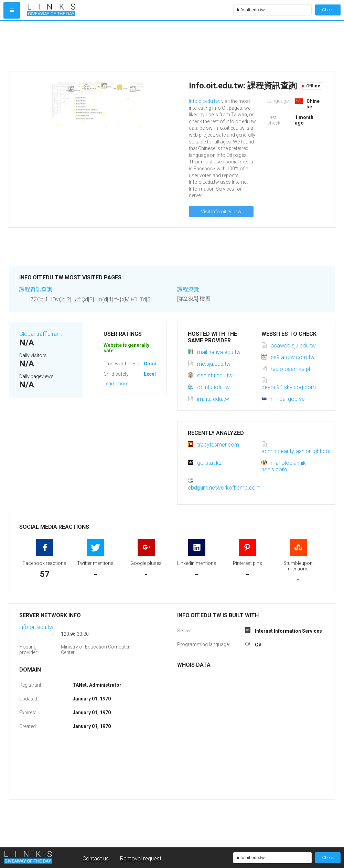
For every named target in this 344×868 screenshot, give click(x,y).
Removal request (141, 859)
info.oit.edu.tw (36, 627)
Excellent (154, 374)
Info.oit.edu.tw (204, 101)
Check (328, 10)
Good (150, 364)
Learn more (116, 384)
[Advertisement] (129, 46)
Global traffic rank (41, 334)
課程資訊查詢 (36, 289)
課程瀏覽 (188, 289)
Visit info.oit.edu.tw (221, 212)
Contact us (96, 859)
